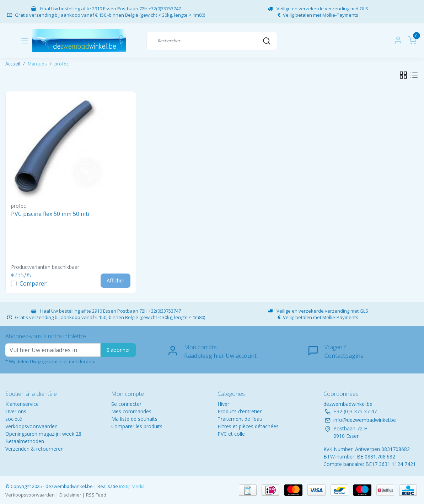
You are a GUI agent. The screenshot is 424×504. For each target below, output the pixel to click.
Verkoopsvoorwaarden (31, 426)
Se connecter (126, 404)
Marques (37, 64)
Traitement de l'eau (240, 419)
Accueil (13, 64)
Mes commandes (131, 411)
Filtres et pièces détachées (248, 426)
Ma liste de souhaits (134, 419)
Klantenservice (22, 404)
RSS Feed (96, 495)
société (14, 419)
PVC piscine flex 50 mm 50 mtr (51, 214)
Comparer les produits (137, 426)
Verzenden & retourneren (34, 449)
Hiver (223, 404)
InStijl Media (131, 486)
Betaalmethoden (25, 441)
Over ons (16, 411)
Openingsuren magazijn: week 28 (43, 434)
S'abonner (118, 350)
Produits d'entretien (240, 411)
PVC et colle (231, 434)
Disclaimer (70, 495)
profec (61, 64)
